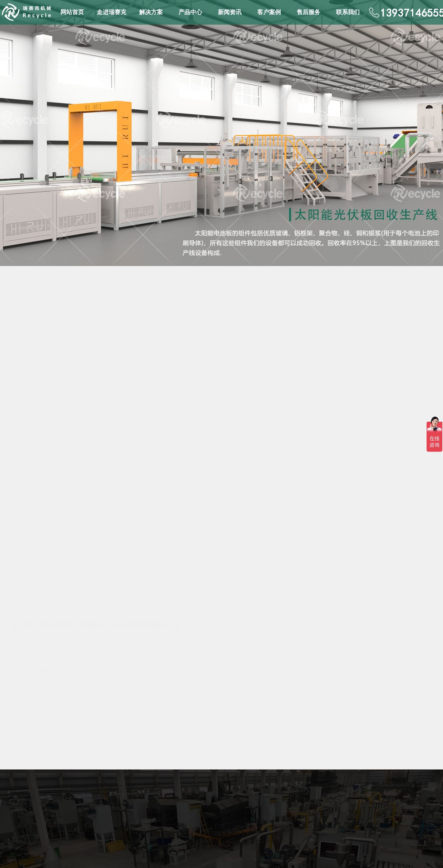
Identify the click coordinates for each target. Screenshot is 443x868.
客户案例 (269, 12)
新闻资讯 (230, 12)
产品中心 (190, 12)
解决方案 (151, 12)
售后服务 (308, 12)
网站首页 (72, 12)
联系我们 (348, 12)
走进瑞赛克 (112, 12)
